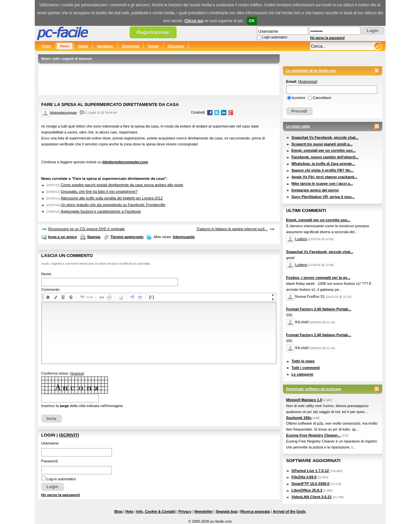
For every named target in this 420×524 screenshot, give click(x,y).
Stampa (94, 237)
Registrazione (153, 32)
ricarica (77, 373)
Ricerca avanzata (255, 511)
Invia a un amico (63, 237)
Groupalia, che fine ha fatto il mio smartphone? (99, 191)
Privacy (185, 511)
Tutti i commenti (306, 368)
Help (129, 511)
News (65, 46)
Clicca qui (194, 21)
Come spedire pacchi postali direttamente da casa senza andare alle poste (122, 185)
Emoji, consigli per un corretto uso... (324, 150)
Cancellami (322, 98)
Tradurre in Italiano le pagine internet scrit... (232, 229)
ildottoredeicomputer (63, 113)
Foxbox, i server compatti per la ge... (318, 278)
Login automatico (275, 37)
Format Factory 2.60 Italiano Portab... (319, 309)
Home (46, 46)
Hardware (105, 46)
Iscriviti (69, 435)
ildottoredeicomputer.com (125, 162)
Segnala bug (227, 511)
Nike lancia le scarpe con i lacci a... (322, 183)
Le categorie (303, 374)
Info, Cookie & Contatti (156, 511)
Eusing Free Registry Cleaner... (314, 435)
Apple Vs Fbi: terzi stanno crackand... (325, 177)
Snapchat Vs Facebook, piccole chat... (325, 137)
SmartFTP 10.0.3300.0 (311, 484)
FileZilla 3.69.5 (304, 477)
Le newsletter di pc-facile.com (311, 71)
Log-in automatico (61, 479)
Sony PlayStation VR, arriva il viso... (323, 197)
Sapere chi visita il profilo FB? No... (323, 170)
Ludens (301, 239)
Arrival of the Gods (289, 511)
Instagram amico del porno (315, 190)
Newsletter (204, 511)
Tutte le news (303, 361)
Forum (153, 46)
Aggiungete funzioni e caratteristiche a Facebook (101, 211)
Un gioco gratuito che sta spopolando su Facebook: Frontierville (113, 205)
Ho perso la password (327, 38)
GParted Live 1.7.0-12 (310, 471)
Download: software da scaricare (314, 389)
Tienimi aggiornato (127, 237)
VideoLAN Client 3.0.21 (312, 497)
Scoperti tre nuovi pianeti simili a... (322, 144)
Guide (83, 46)
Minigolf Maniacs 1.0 (304, 400)
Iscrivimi (299, 98)
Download (131, 46)
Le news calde (298, 126)
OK (252, 21)
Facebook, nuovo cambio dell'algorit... (325, 157)
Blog (118, 511)
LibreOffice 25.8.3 (307, 490)
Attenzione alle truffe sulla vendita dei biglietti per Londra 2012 (112, 198)
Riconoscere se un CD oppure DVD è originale (87, 229)
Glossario (176, 46)
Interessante (184, 237)
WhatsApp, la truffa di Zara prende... (323, 164)
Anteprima (308, 81)
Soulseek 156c (299, 418)
